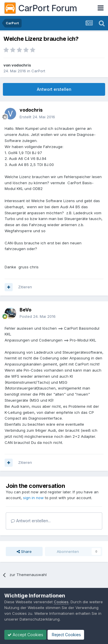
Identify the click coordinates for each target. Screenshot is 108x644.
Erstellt (37, 117)
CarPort (38, 71)
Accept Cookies (25, 635)
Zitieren (25, 287)
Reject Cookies (66, 635)
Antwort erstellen (54, 89)
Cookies (61, 602)
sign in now (33, 498)
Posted (38, 316)
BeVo (25, 310)
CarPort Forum (41, 8)
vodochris (21, 65)
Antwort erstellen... (31, 521)
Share (24, 551)
